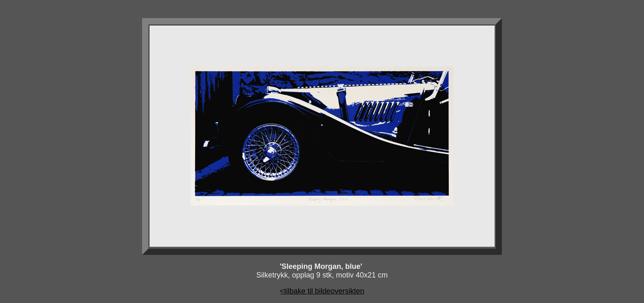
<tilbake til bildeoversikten (322, 291)
